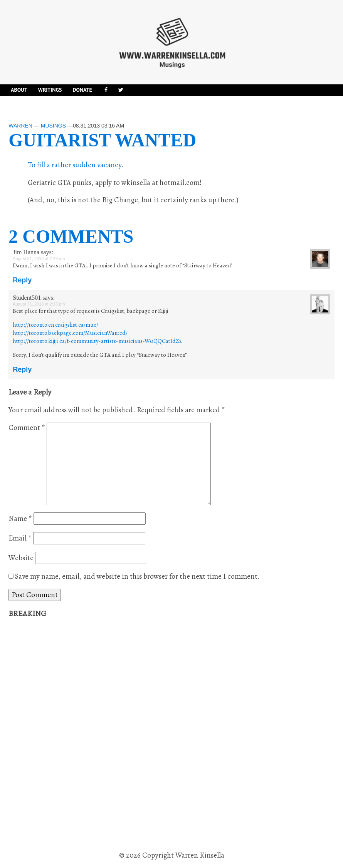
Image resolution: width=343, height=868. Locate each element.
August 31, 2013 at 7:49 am (39, 259)
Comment (27, 428)
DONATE (82, 90)
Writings (50, 90)
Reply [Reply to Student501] (22, 369)
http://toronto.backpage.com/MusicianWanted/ (70, 333)
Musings (53, 126)
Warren (20, 126)
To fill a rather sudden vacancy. (76, 165)
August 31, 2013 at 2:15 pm (39, 304)
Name (20, 519)
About (19, 90)
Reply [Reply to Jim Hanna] (22, 280)
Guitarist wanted (102, 140)
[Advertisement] (66, 735)
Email (20, 538)
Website (21, 558)
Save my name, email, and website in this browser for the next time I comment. (137, 576)
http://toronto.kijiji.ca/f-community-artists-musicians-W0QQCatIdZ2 (97, 341)
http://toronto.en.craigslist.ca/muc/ (55, 325)
